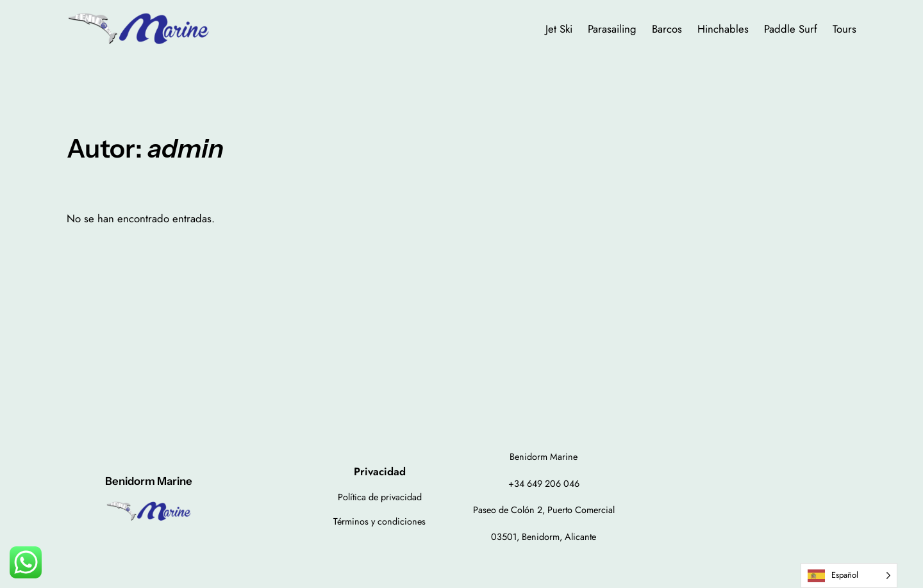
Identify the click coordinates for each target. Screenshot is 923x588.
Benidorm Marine (149, 481)
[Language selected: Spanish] (849, 576)
